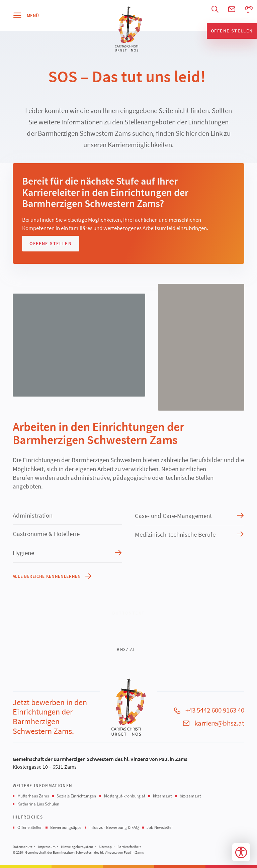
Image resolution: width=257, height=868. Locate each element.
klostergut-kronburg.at (125, 796)
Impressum (47, 847)
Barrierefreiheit (129, 847)
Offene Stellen (30, 827)
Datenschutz (23, 847)
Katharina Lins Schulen (38, 804)
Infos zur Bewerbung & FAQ (114, 827)
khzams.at (162, 796)
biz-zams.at (190, 796)
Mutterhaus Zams (33, 796)
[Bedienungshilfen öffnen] (241, 852)
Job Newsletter (160, 827)
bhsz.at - (128, 649)
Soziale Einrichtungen (76, 796)
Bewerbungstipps (66, 827)
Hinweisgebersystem (77, 847)
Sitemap (105, 847)
